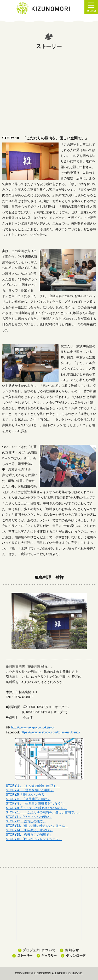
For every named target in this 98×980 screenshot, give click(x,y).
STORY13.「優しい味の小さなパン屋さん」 (37, 826)
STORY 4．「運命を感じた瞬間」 (30, 790)
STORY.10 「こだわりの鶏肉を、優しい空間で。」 (43, 812)
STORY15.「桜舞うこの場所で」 (29, 835)
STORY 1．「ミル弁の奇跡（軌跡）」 (33, 786)
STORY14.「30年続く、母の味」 (29, 830)
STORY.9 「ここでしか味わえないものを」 (36, 808)
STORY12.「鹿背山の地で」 (26, 821)
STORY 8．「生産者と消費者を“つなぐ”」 (36, 804)
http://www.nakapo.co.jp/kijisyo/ (33, 727)
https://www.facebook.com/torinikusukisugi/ (50, 732)
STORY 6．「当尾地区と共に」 (28, 799)
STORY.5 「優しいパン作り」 (27, 795)
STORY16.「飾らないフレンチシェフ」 (34, 839)
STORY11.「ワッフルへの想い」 (29, 817)
